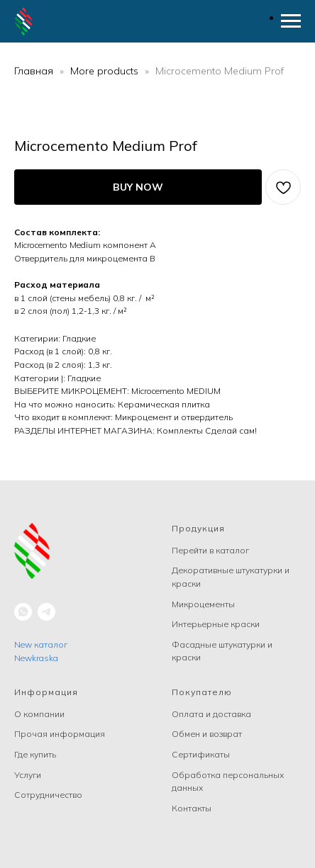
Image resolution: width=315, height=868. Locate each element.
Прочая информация (60, 734)
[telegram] (46, 612)
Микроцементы (203, 604)
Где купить (35, 754)
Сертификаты (201, 754)
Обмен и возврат (207, 734)
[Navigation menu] (291, 21)
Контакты (192, 808)
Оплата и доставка (211, 714)
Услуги (28, 775)
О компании (39, 714)
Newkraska (36, 658)
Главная (34, 71)
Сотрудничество (48, 795)
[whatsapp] (23, 612)
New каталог (41, 644)
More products (106, 71)
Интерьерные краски (216, 624)
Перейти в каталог (210, 550)
